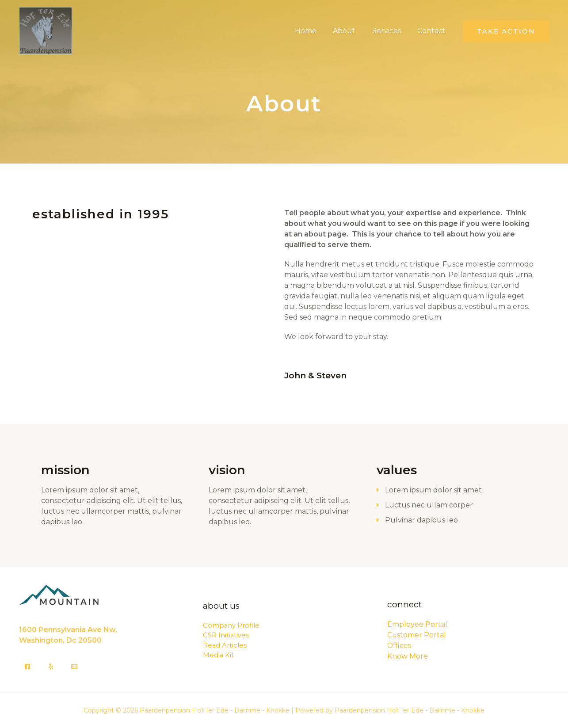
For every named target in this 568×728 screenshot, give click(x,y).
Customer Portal (417, 635)
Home (314, 31)
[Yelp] (51, 667)
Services (390, 31)
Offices (400, 646)
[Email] (74, 667)
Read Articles (225, 645)
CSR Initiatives (226, 635)
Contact (433, 31)
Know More (408, 656)
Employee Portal (417, 624)
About (350, 31)
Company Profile (231, 625)
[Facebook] (27, 667)
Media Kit (219, 655)
